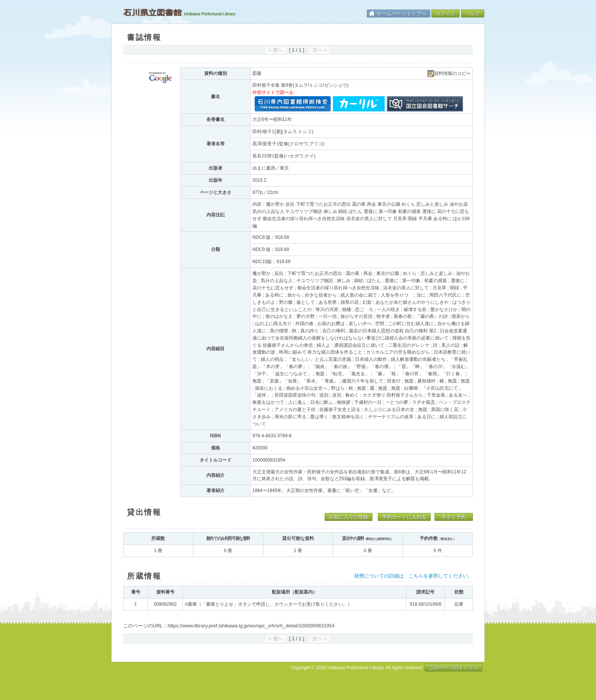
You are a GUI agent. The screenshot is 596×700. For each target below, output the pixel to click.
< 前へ (276, 50)
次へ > (319, 50)
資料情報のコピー (449, 74)
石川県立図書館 (152, 13)
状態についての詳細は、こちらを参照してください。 (414, 576)
